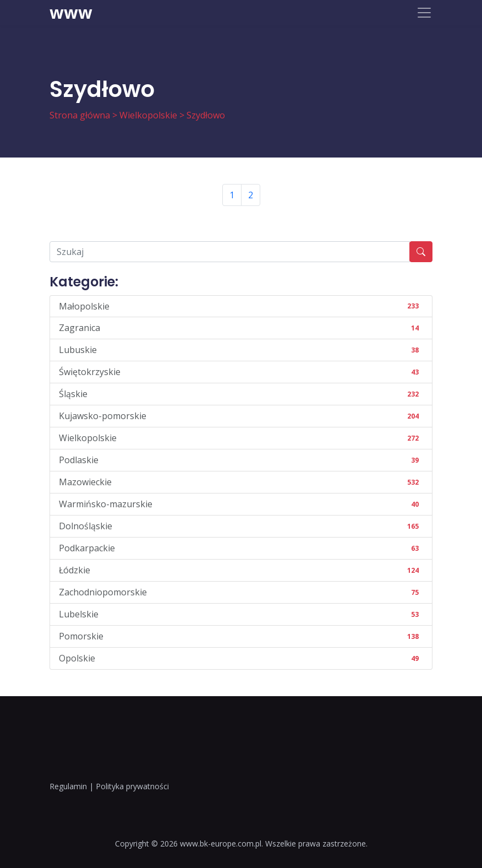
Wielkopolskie (148, 115)
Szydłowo (206, 115)
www (71, 13)
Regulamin (68, 786)
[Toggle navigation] (424, 13)
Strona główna (80, 115)
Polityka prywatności (132, 786)
